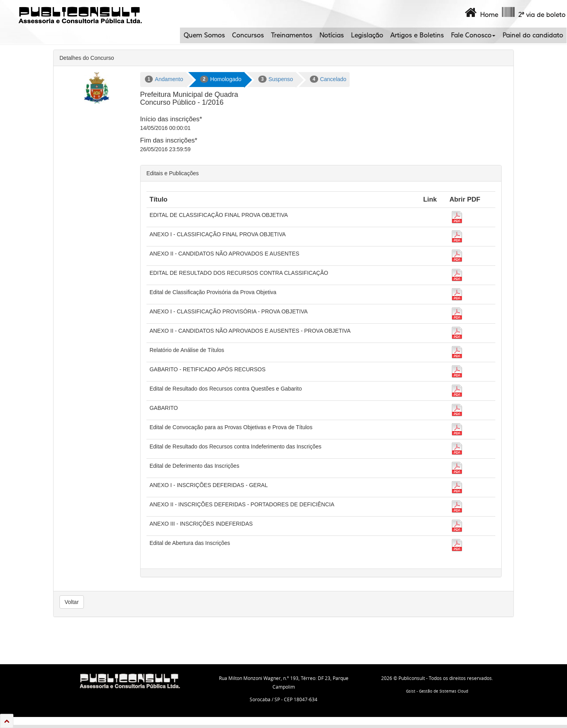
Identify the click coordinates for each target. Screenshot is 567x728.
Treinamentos (292, 35)
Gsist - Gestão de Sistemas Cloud (437, 691)
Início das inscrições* (171, 119)
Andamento (164, 79)
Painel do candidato (533, 35)
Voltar (72, 602)
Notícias (332, 35)
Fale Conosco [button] (473, 35)
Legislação (367, 35)
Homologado (221, 79)
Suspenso (276, 79)
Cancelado (328, 79)
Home (481, 13)
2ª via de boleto (533, 13)
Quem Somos (204, 35)
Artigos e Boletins (417, 35)
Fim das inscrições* (169, 140)
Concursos (248, 35)
